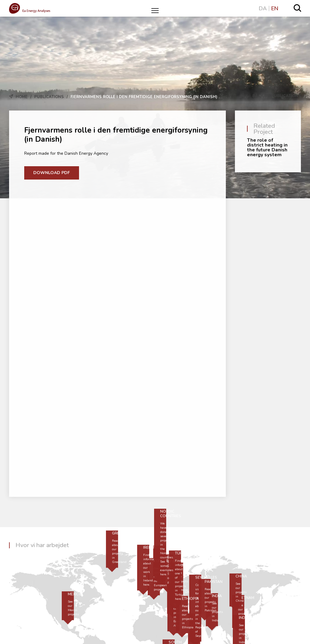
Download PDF (52, 173)
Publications (49, 97)
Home (22, 97)
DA (263, 8)
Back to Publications (273, 96)
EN (275, 8)
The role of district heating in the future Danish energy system (267, 147)
